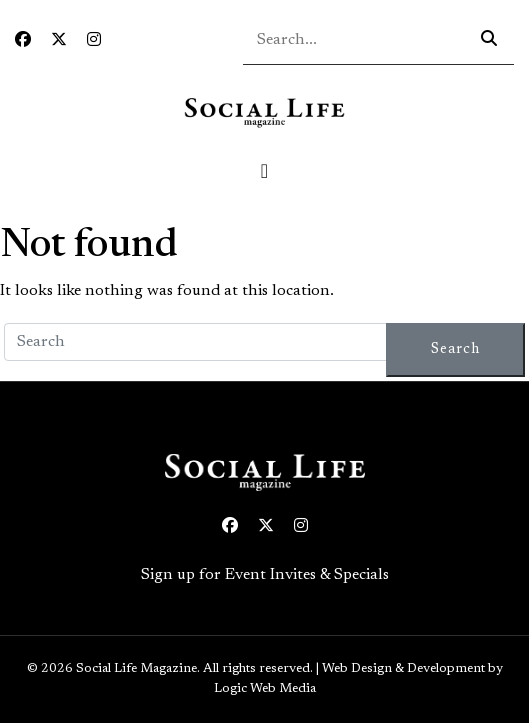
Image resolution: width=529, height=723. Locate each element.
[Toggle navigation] (265, 171)
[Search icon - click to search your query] (489, 40)
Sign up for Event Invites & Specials (265, 575)
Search (455, 349)
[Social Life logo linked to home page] (264, 112)
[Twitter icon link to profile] (59, 41)
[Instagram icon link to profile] (94, 41)
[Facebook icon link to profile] (23, 41)
